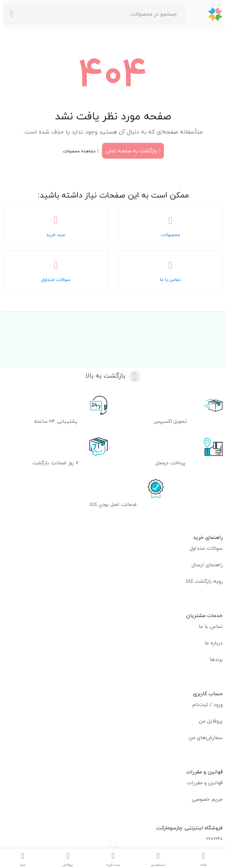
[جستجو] (12, 14)
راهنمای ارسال (207, 565)
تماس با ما (211, 626)
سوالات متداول (206, 548)
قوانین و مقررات (205, 783)
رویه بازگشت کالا (204, 581)
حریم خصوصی (207, 799)
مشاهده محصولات (81, 151)
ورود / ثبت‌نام (208, 704)
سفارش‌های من (206, 737)
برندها (216, 659)
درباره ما (214, 643)
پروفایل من (211, 721)
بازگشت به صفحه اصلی (133, 151)
